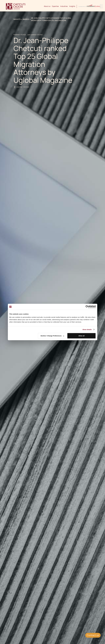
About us (47, 6)
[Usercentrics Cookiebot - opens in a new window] (87, 307)
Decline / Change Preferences (52, 336)
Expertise (55, 6)
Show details (87, 330)
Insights (72, 6)
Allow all (82, 336)
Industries (64, 6)
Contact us (93, 635)
